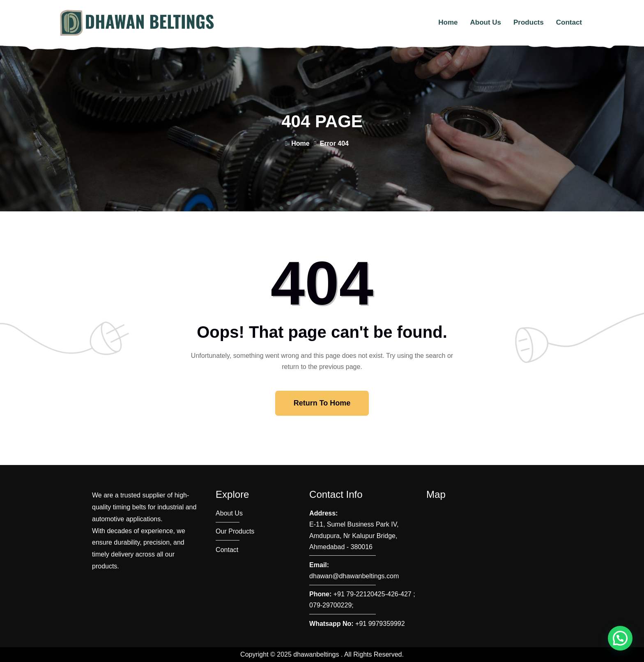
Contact (569, 22)
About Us (485, 22)
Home (448, 22)
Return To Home (322, 403)
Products (529, 22)
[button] (620, 638)
